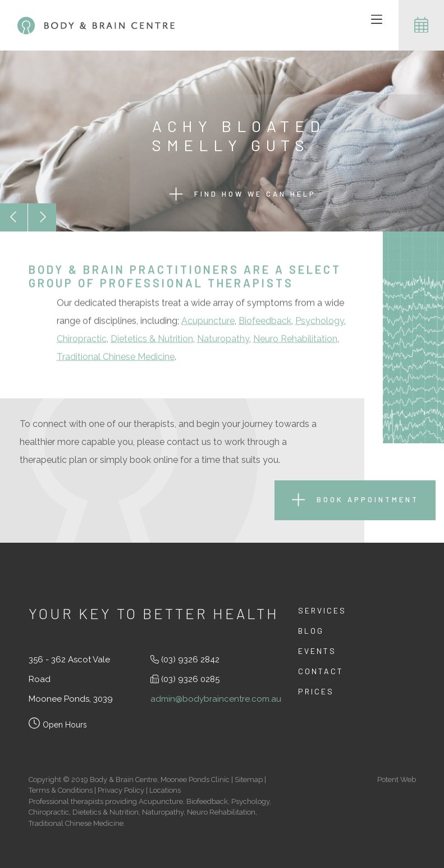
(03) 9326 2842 (190, 660)
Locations (165, 790)
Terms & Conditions (61, 790)
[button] (14, 217)
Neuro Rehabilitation (295, 340)
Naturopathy (223, 340)
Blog (311, 631)
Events (317, 651)
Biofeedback (265, 322)
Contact (321, 671)
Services (322, 610)
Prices (316, 691)
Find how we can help (242, 194)
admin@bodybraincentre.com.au (216, 699)
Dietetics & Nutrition (152, 340)
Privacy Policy (121, 790)
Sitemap (249, 780)
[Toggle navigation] (377, 20)
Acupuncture (208, 322)
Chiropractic (82, 340)
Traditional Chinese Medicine (116, 358)
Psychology (320, 322)
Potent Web (397, 780)
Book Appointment (355, 500)
